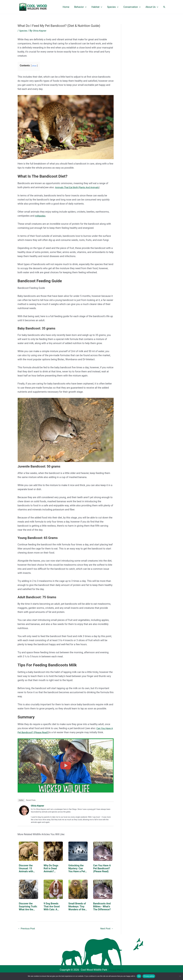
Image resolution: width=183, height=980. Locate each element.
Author (21, 800)
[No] (180, 976)
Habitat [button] (97, 7)
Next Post (106, 928)
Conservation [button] (132, 7)
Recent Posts (31, 800)
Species (24, 31)
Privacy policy (149, 976)
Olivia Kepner (38, 806)
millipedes (40, 216)
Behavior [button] (80, 7)
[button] (85, 7)
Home (66, 7)
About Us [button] (152, 7)
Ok (139, 976)
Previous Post (27, 928)
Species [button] (113, 7)
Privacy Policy (116, 970)
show (34, 66)
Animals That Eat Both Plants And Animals (78, 187)
